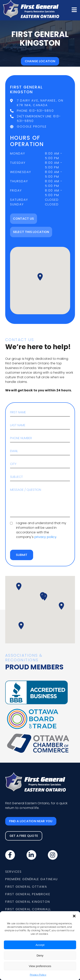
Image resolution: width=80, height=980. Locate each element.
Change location (40, 61)
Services (14, 872)
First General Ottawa (26, 887)
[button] (74, 916)
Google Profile (32, 126)
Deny (40, 955)
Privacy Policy (38, 975)
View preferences (40, 966)
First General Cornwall (28, 909)
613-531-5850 (42, 111)
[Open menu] (74, 10)
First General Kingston (28, 902)
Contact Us (24, 219)
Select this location (31, 232)
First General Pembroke (28, 894)
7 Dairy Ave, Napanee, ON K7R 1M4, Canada (40, 103)
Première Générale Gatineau (32, 879)
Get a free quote (24, 836)
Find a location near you (31, 821)
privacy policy (45, 537)
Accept (40, 945)
